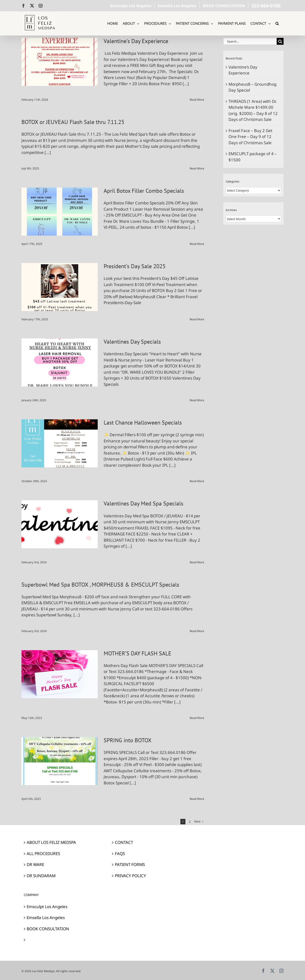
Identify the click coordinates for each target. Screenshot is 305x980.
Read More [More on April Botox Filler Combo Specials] (197, 244)
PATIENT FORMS (130, 864)
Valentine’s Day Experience (136, 41)
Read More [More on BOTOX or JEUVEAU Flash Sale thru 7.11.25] (197, 168)
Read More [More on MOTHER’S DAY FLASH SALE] (197, 718)
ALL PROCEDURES (43, 854)
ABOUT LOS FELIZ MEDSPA (51, 842)
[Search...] (250, 41)
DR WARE (35, 864)
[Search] (280, 41)
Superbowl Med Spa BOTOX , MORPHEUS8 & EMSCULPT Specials (100, 585)
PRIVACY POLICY (130, 876)
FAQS (120, 854)
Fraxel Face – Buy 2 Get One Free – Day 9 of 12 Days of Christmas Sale (250, 137)
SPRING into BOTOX (128, 740)
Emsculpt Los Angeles (47, 907)
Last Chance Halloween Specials (143, 423)
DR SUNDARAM (41, 876)
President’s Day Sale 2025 (135, 266)
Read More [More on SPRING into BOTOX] (197, 799)
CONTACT (124, 842)
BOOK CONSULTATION (48, 929)
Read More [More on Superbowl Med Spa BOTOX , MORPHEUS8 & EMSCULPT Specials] (197, 631)
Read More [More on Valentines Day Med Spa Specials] (197, 562)
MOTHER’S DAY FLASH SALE (137, 653)
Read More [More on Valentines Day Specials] (197, 400)
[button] (277, 23)
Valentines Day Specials (132, 342)
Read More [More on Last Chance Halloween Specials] (197, 481)
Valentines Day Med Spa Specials (143, 503)
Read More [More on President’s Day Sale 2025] (197, 319)
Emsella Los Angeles (46, 918)
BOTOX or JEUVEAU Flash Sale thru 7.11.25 (73, 122)
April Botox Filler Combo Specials (144, 191)
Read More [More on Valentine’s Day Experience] (197, 100)
